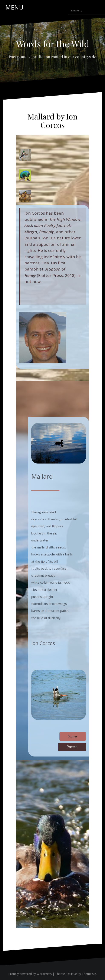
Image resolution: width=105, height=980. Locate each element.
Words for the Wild (53, 44)
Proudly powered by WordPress (30, 974)
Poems (72, 747)
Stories (73, 736)
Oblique (72, 974)
